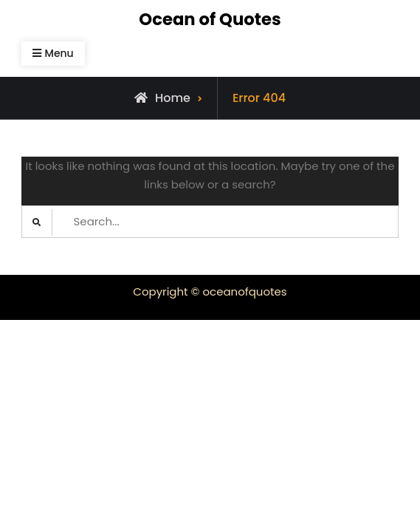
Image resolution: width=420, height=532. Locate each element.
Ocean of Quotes (210, 19)
